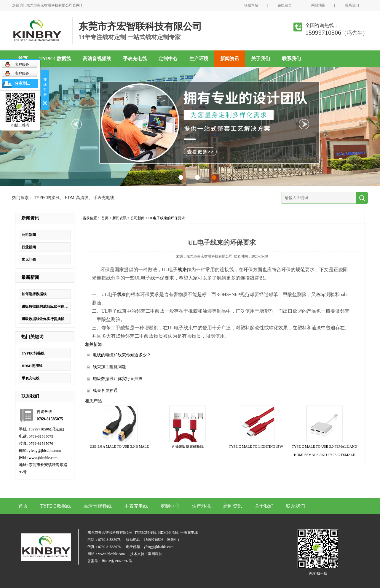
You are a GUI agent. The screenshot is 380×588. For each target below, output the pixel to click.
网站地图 (318, 5)
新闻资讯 (230, 59)
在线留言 (285, 5)
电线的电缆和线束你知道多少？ (122, 355)
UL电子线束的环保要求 (167, 218)
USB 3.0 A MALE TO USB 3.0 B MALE (119, 446)
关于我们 (261, 59)
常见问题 (29, 260)
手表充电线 (135, 59)
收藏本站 (251, 5)
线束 (182, 270)
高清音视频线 (97, 59)
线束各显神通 (105, 391)
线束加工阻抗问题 (109, 367)
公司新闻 (29, 235)
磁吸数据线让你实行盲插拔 (43, 319)
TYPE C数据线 (55, 59)
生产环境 (199, 59)
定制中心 (168, 59)
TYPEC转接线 (47, 198)
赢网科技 (155, 554)
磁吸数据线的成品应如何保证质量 (48, 306)
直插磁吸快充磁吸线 (188, 446)
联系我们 (352, 5)
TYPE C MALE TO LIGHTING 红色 (256, 446)
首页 (23, 59)
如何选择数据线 (34, 294)
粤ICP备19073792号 (117, 561)
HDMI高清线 (76, 198)
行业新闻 (29, 247)
